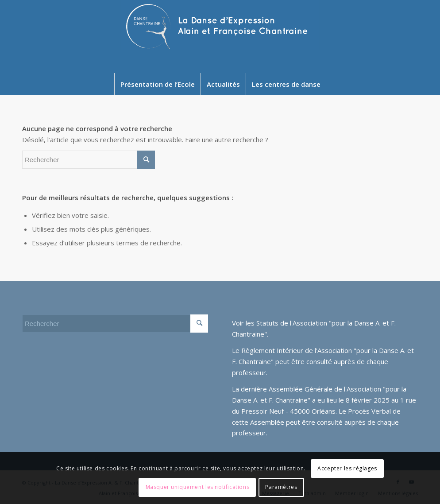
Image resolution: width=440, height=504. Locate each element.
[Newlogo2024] (220, 37)
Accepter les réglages (347, 468)
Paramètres (281, 487)
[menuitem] (157, 84)
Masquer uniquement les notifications (198, 487)
